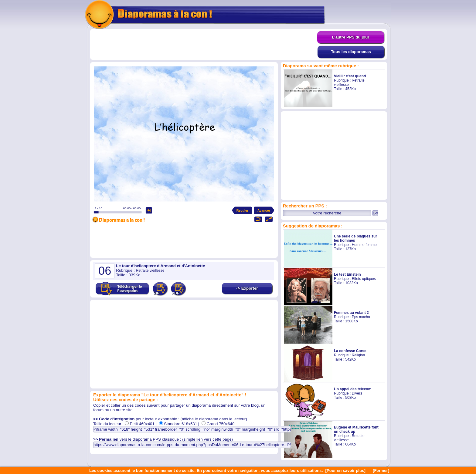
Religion (358, 355)
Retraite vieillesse (150, 271)
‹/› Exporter (247, 288)
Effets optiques (364, 279)
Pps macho (361, 317)
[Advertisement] (204, 45)
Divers (357, 393)
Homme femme (364, 245)
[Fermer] (381, 471)
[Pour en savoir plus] (345, 471)
